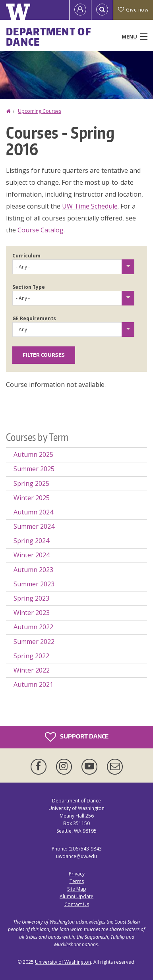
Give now (133, 10)
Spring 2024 (31, 541)
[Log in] (80, 10)
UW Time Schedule (90, 206)
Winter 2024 (32, 555)
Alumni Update (76, 896)
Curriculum (26, 256)
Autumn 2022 (33, 627)
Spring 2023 (31, 598)
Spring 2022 (31, 656)
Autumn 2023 (33, 570)
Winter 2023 (32, 613)
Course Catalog (41, 230)
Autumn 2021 (33, 684)
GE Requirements (34, 318)
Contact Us (77, 904)
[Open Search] (102, 10)
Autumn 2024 (33, 512)
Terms (77, 881)
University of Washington (63, 962)
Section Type (29, 287)
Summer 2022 (34, 642)
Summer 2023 (34, 584)
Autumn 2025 (33, 454)
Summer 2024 (34, 526)
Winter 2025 (32, 498)
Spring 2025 (31, 483)
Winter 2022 (32, 670)
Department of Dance (49, 37)
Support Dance (77, 737)
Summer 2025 (34, 469)
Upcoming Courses (40, 111)
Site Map (77, 889)
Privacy (77, 874)
